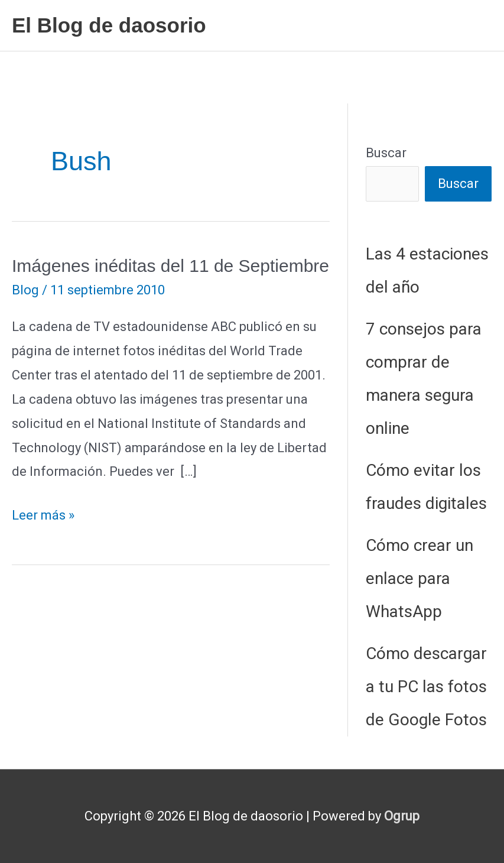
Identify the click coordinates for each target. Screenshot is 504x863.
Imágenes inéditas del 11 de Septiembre (170, 266)
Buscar (386, 153)
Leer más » (43, 516)
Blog (25, 290)
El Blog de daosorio (109, 25)
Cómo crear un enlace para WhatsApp (420, 578)
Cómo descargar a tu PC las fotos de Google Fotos (426, 687)
